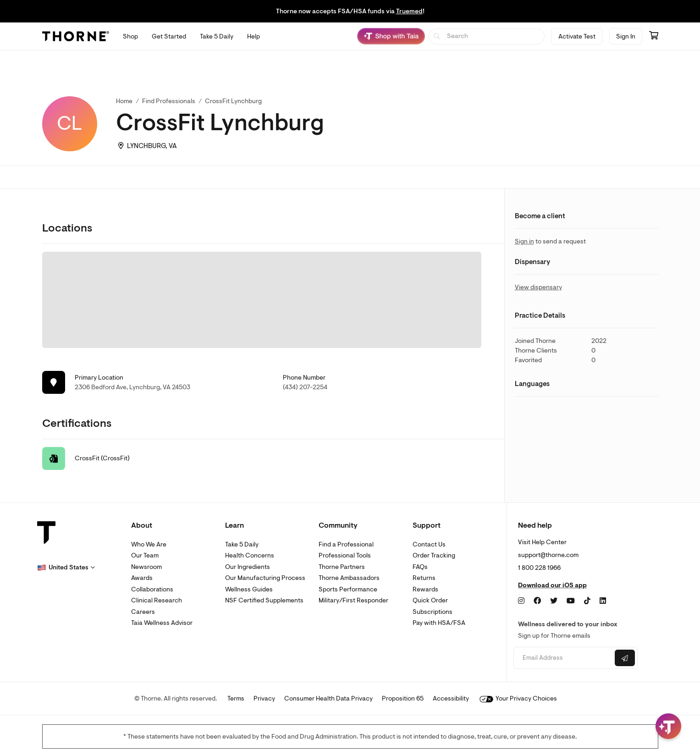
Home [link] (124, 101)
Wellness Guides (249, 589)
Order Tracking (434, 555)
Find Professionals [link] (169, 101)
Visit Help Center (542, 542)
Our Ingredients (248, 567)
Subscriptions (433, 612)
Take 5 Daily (242, 544)
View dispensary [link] (538, 287)
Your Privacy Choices (518, 698)
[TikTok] (587, 601)
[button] (66, 568)
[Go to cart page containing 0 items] (654, 36)
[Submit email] (625, 658)
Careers (143, 612)
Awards (142, 578)
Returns (424, 578)
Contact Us (429, 544)
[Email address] (563, 658)
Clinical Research (157, 600)
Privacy (264, 698)
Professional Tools (345, 555)
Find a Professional (346, 544)
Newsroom (146, 567)
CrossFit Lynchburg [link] (233, 101)
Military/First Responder (353, 600)
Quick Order (430, 600)
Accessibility (451, 698)
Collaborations (152, 589)
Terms (236, 698)
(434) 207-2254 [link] (305, 387)
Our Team (145, 555)
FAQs (420, 567)
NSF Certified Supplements (264, 600)
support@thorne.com (548, 555)
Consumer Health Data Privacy (328, 698)
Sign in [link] (524, 241)
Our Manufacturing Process (265, 578)
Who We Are (149, 544)
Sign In (626, 36)
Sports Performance (348, 589)
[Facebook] (537, 601)
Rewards (425, 589)
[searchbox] (487, 36)
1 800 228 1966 (539, 568)
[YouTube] (571, 601)
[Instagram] (521, 601)
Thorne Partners (342, 567)
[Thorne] (76, 36)
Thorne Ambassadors (349, 578)
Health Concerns (250, 555)
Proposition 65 (403, 698)
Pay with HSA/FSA (439, 623)
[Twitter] (554, 601)
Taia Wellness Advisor (162, 623)
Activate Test (577, 36)
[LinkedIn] (603, 601)
